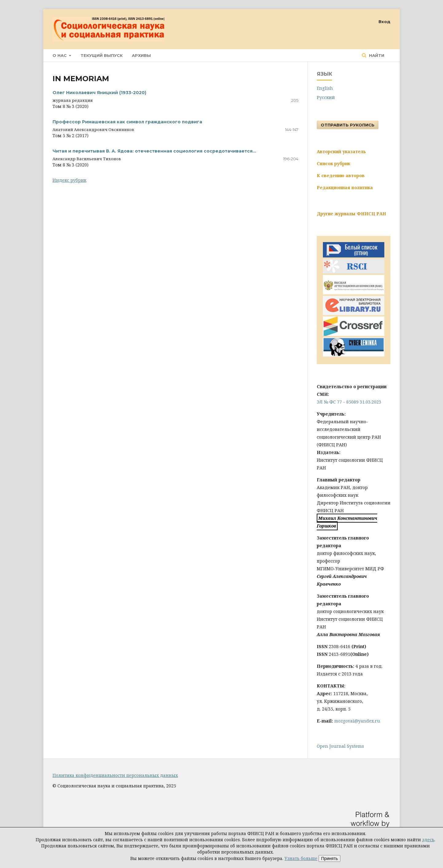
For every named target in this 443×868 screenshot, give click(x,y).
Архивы (141, 55)
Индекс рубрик (69, 180)
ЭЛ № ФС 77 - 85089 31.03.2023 (349, 402)
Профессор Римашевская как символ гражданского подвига (127, 122)
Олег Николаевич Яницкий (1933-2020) (99, 93)
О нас (60, 55)
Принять (329, 858)
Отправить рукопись (348, 125)
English (325, 88)
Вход (384, 22)
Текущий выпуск (102, 55)
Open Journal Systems (340, 746)
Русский (326, 97)
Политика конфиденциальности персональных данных (115, 775)
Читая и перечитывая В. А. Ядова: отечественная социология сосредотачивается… (154, 151)
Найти (376, 55)
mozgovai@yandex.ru (357, 721)
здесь (428, 840)
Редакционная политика (345, 187)
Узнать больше (301, 858)
